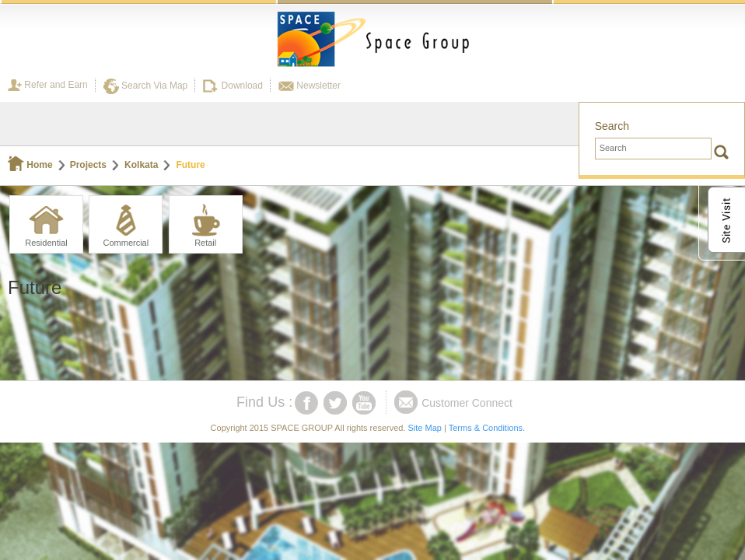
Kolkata (141, 165)
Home (30, 165)
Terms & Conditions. (487, 428)
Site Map (425, 428)
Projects (88, 165)
